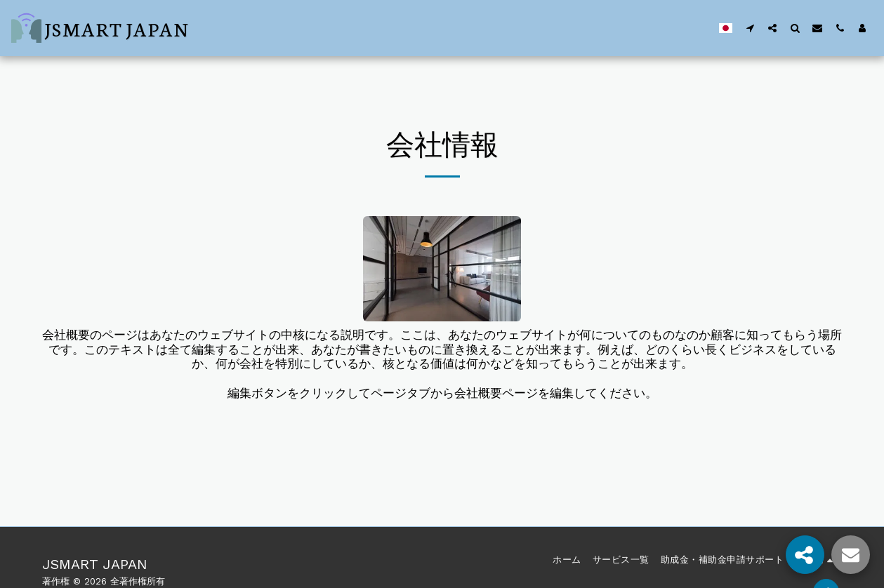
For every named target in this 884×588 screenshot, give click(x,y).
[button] (750, 28)
